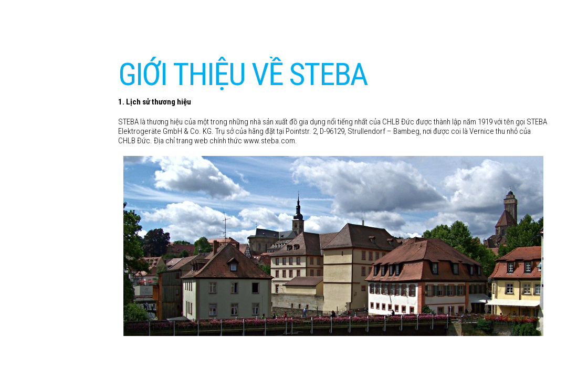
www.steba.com (269, 141)
